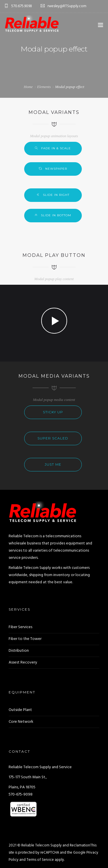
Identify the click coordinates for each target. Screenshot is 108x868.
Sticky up (53, 412)
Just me (53, 464)
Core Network (21, 722)
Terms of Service (40, 860)
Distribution (19, 651)
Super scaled (53, 438)
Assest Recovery (23, 663)
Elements (44, 87)
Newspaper (56, 169)
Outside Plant (20, 710)
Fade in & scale (56, 148)
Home (28, 87)
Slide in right (56, 195)
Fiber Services (20, 627)
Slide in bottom (56, 215)
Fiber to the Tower (25, 639)
